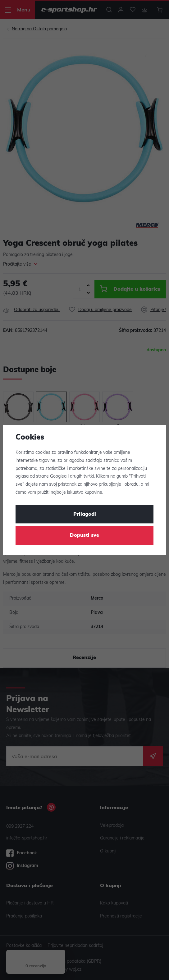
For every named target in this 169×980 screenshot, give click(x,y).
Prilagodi (85, 514)
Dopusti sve (84, 536)
